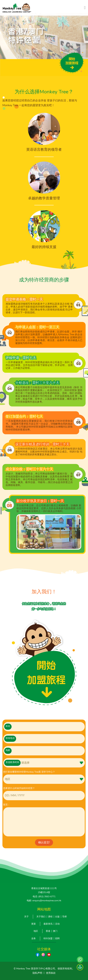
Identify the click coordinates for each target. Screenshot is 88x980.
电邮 (8, 750)
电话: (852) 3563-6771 (44, 897)
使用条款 (51, 973)
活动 (57, 924)
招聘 (57, 938)
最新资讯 (48, 924)
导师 (64, 917)
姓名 (8, 726)
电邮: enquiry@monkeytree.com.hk (44, 901)
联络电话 (10, 738)
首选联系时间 (12, 762)
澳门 (55, 931)
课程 (50, 917)
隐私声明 (37, 973)
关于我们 (41, 917)
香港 (48, 931)
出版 (57, 917)
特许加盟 (48, 938)
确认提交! (44, 842)
